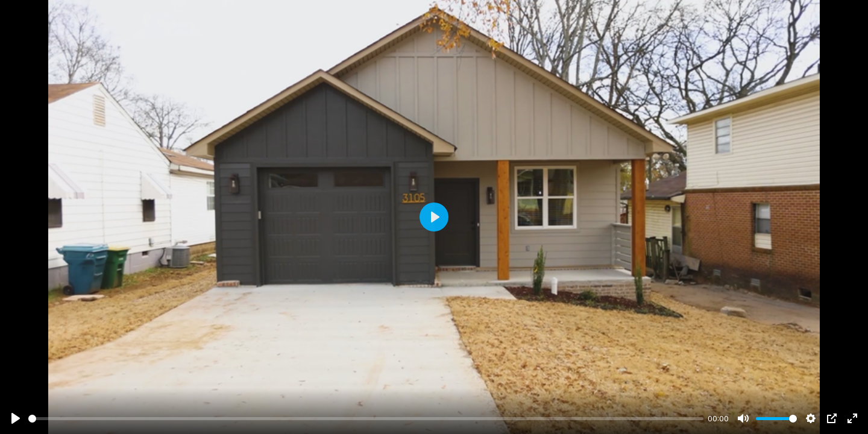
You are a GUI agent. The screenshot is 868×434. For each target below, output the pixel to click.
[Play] (16, 418)
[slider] (366, 419)
